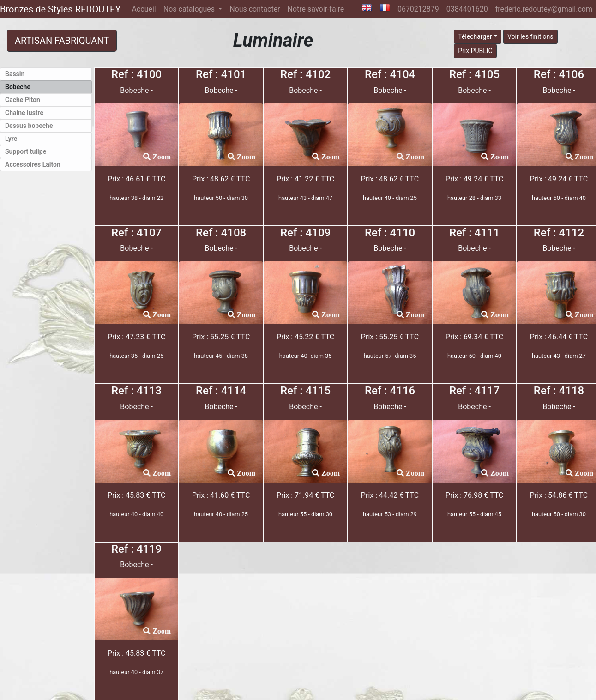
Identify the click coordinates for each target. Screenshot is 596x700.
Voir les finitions (530, 36)
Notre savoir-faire (316, 9)
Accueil (145, 8)
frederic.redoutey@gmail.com (544, 9)
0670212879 (418, 9)
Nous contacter (255, 9)
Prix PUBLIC (475, 51)
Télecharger (475, 36)
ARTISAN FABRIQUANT (62, 41)
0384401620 (467, 9)
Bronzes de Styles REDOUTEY (60, 9)
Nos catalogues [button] (190, 9)
